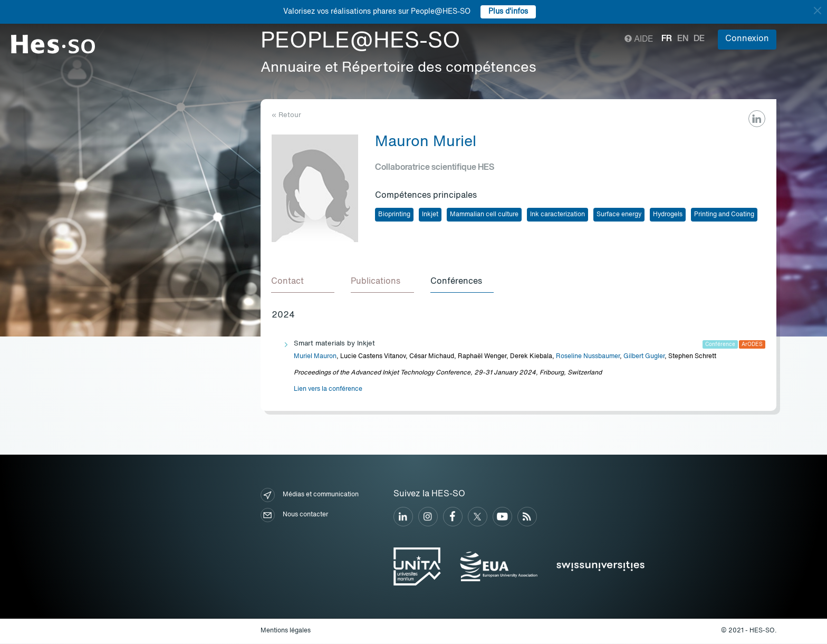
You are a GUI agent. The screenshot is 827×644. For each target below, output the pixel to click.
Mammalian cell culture (484, 215)
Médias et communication (310, 496)
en (683, 39)
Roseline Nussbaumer (588, 357)
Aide (639, 40)
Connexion (747, 39)
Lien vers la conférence (328, 390)
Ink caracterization (557, 215)
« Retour (286, 115)
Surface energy (619, 215)
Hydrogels (668, 215)
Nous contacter (294, 516)
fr (667, 39)
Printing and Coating (724, 215)
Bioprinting (394, 215)
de (699, 39)
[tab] (303, 282)
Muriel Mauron (315, 357)
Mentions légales (286, 631)
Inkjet (430, 215)
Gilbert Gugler (644, 357)
